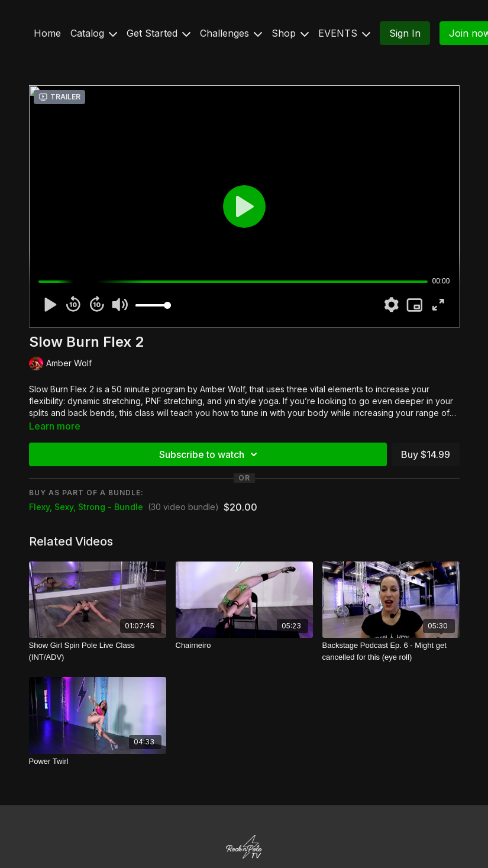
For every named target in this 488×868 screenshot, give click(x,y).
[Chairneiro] (244, 646)
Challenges (231, 33)
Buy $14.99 (426, 454)
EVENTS (344, 33)
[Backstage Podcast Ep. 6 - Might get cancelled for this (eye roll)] (391, 651)
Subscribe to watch (210, 454)
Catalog (94, 33)
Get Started (159, 33)
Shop (290, 33)
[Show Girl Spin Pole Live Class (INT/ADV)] (98, 651)
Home (47, 33)
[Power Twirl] (98, 761)
